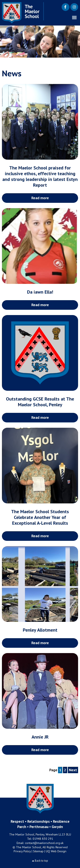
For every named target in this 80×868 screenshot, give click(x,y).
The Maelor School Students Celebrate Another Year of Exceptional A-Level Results (40, 517)
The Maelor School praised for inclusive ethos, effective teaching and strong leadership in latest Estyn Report (40, 176)
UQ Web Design (56, 851)
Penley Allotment (40, 630)
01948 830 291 (43, 839)
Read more (40, 198)
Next (73, 770)
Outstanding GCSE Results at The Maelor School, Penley (40, 402)
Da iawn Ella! (40, 292)
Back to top (41, 861)
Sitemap (38, 851)
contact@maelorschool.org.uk (44, 843)
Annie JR (40, 737)
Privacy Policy (22, 851)
